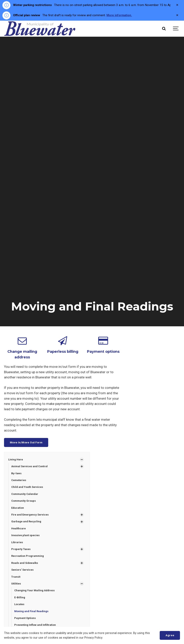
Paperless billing (63, 351)
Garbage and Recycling (26, 522)
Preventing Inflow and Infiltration (35, 626)
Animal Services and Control (30, 466)
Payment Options (25, 619)
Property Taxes (21, 549)
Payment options (103, 351)
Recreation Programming (28, 556)
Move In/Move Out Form (26, 442)
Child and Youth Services (27, 487)
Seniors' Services (23, 570)
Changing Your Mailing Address (35, 591)
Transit (16, 577)
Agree (170, 635)
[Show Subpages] (82, 459)
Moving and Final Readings (32, 612)
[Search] (164, 29)
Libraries (17, 542)
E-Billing (20, 598)
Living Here (16, 459)
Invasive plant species (26, 535)
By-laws (16, 473)
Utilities (16, 584)
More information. (120, 15)
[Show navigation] (176, 29)
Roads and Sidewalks (25, 563)
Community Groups (24, 501)
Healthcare (18, 529)
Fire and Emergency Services (30, 515)
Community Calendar (25, 494)
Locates (19, 605)
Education (18, 508)
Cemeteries (19, 480)
